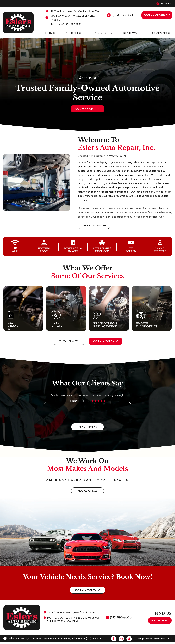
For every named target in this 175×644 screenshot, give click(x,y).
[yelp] (121, 639)
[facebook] (114, 639)
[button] (130, 404)
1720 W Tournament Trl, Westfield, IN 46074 (75, 11)
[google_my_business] (129, 639)
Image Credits (145, 639)
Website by (159, 639)
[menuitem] (51, 33)
